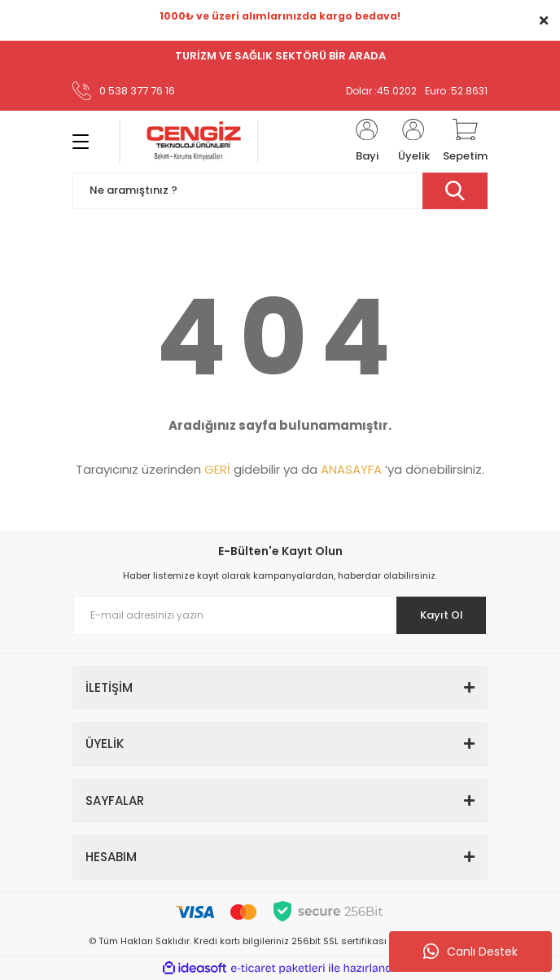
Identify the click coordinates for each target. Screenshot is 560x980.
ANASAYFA (351, 469)
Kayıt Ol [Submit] (442, 615)
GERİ (217, 469)
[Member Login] (367, 142)
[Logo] (189, 141)
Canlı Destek (470, 952)
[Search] (280, 191)
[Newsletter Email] (280, 615)
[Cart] (465, 142)
